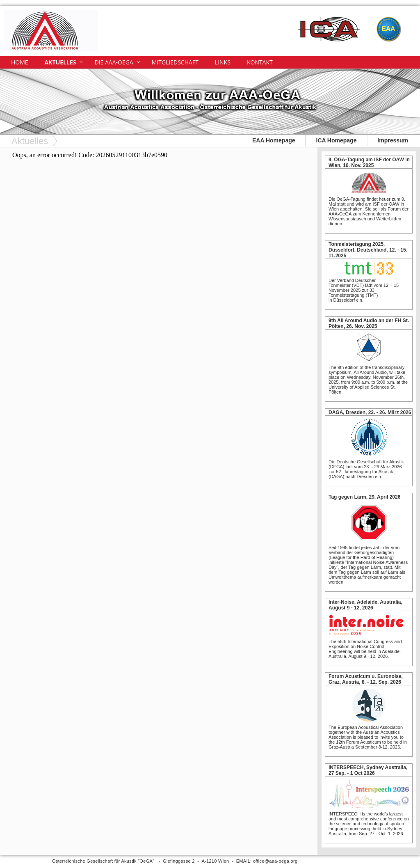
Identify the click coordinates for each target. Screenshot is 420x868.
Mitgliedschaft (175, 62)
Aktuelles (60, 62)
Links (223, 62)
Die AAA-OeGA (114, 62)
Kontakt (260, 62)
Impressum (393, 140)
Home (20, 62)
